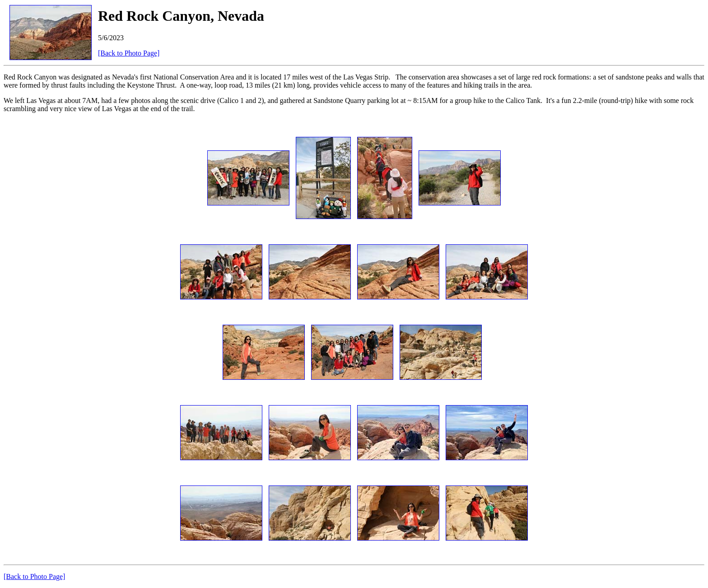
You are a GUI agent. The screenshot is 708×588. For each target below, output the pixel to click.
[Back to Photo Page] (129, 53)
